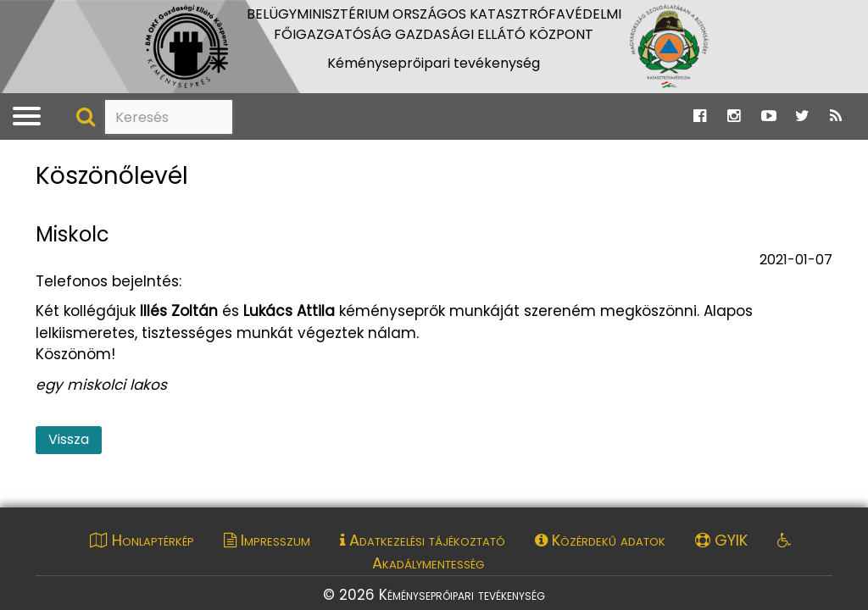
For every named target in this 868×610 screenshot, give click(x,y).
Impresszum (267, 540)
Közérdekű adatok (600, 540)
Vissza (69, 439)
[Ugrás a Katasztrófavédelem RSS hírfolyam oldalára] (836, 116)
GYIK (721, 540)
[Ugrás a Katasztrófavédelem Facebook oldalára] (700, 116)
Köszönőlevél (112, 177)
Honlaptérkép (142, 540)
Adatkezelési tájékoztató (423, 540)
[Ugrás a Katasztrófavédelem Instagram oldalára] (734, 116)
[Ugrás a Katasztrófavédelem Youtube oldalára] (769, 116)
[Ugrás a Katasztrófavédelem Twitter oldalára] (802, 116)
